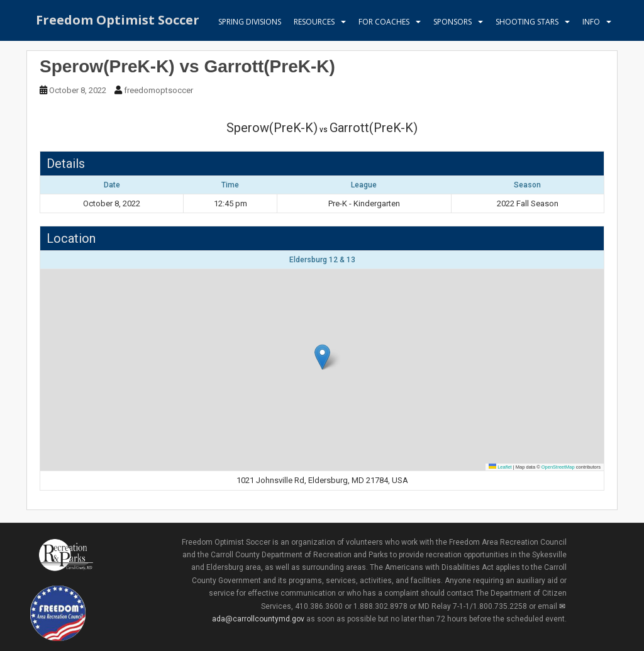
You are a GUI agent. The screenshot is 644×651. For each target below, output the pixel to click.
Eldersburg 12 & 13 (322, 260)
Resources (314, 22)
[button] (322, 357)
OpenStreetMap (558, 467)
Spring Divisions (250, 22)
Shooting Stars (527, 22)
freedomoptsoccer (158, 90)
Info (591, 22)
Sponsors (452, 22)
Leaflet (500, 467)
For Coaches (384, 22)
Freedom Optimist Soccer (118, 22)
